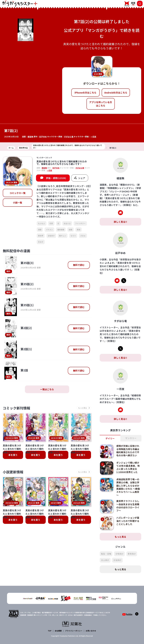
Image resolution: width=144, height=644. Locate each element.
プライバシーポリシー (74, 631)
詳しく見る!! (120, 222)
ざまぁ (83, 236)
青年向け (132, 554)
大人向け (105, 560)
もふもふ (42, 223)
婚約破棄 (61, 230)
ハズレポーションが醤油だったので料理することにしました (128, 521)
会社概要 (58, 631)
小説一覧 (18, 203)
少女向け (117, 560)
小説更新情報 (13, 472)
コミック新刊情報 (17, 408)
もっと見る (121, 537)
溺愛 (40, 230)
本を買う (13, 455)
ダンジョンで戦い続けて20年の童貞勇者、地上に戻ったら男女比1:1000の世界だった (128, 467)
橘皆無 (30, 137)
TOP (50, 631)
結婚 (71, 230)
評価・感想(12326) (56, 178)
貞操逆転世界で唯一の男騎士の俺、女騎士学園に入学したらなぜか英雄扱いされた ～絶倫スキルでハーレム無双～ (128, 487)
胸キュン (63, 236)
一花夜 (93, 137)
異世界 (41, 236)
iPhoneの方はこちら (85, 93)
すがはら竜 (69, 137)
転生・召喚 (106, 554)
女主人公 (67, 223)
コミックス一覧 (18, 193)
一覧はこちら (47, 389)
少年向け (119, 554)
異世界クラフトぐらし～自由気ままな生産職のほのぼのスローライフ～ (128, 506)
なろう (73, 236)
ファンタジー (80, 223)
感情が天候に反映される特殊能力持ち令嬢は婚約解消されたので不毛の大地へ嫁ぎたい (128, 451)
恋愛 (51, 223)
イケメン (49, 230)
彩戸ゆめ (43, 137)
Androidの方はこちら (116, 93)
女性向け (51, 236)
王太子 (41, 242)
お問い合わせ (91, 631)
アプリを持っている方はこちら (101, 104)
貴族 (79, 230)
